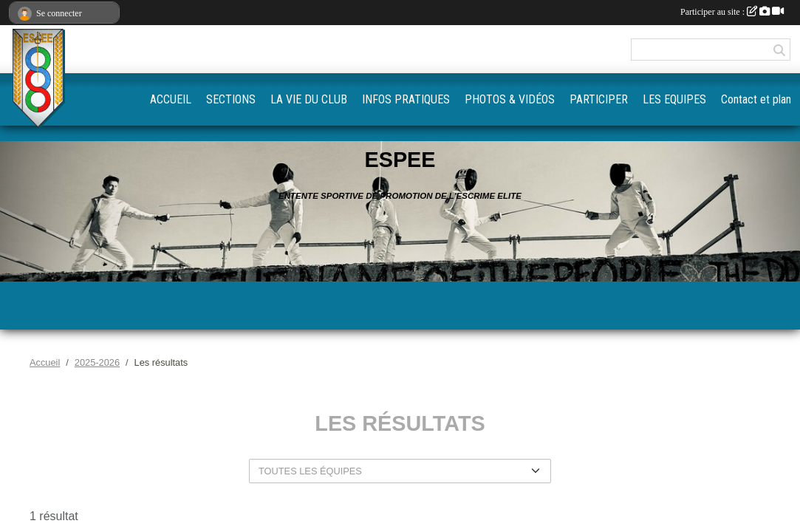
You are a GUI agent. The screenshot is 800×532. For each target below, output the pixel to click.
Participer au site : (732, 12)
